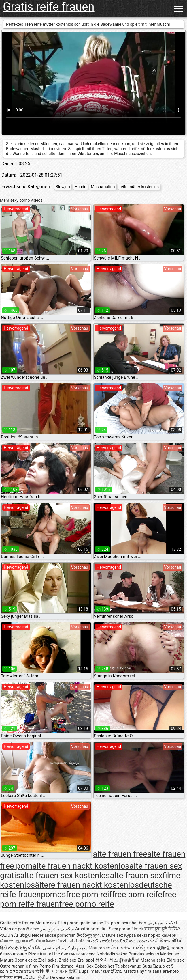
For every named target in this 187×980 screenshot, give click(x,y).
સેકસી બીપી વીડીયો (73, 941)
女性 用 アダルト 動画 (56, 971)
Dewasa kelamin (66, 977)
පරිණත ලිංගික (36, 977)
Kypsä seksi (136, 935)
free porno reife (86, 904)
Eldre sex (175, 960)
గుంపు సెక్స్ (18, 948)
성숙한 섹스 (107, 960)
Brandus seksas (144, 954)
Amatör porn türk (91, 929)
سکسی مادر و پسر (57, 929)
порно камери (162, 935)
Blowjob (63, 187)
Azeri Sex (85, 966)
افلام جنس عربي (162, 923)
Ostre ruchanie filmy (19, 966)
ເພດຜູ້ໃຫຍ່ (113, 971)
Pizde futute (40, 954)
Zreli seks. (49, 960)
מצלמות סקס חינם (17, 971)
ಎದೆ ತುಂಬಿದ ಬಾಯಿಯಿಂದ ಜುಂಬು (120, 941)
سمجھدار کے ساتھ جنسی (66, 948)
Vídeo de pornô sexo (20, 929)
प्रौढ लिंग (35, 948)
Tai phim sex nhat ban (125, 923)
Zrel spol (86, 960)
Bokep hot (104, 966)
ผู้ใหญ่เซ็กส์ (130, 960)
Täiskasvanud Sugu (134, 966)
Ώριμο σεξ (163, 966)
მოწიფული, (89, 935)
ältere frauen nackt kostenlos (87, 885)
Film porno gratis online (81, 923)
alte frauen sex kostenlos (65, 875)
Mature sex (47, 923)
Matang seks (154, 960)
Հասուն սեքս (16, 935)
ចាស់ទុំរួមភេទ (145, 948)
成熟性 (164, 948)
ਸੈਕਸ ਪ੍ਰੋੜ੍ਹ (122, 948)
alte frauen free (120, 854)
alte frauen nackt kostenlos (81, 866)
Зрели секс (27, 960)
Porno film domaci (57, 966)
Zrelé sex (68, 960)
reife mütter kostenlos (139, 187)
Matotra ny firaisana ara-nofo (151, 971)
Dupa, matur (91, 971)
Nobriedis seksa (113, 954)
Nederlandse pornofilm (54, 935)
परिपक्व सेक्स (11, 977)
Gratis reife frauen (49, 7)
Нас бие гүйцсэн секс (74, 954)
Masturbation (103, 187)
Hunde (81, 187)
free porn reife (137, 894)
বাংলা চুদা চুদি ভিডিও (162, 929)
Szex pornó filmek (126, 929)
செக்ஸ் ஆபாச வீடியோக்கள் (28, 941)
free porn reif (89, 894)
